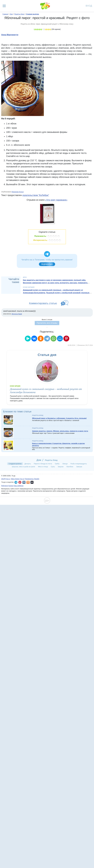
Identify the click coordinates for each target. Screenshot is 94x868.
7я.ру (32, 482)
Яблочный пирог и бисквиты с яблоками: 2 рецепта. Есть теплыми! (59, 418)
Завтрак (79, 467)
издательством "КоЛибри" (36, 195)
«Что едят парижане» (56, 200)
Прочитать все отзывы (47, 323)
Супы (53, 467)
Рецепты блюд (38, 415)
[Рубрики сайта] (4, 6)
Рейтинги (5, 486)
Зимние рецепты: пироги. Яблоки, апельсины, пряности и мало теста (60, 431)
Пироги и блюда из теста (43, 464)
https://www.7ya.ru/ (18, 479)
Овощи (65, 464)
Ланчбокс (70, 467)
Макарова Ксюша (18, 192)
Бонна (11, 486)
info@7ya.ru (6, 479)
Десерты (28, 464)
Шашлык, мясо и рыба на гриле (23, 467)
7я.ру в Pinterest (20, 482)
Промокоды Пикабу (32, 479)
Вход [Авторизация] (89, 6)
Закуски (61, 467)
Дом (39, 460)
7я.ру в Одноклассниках (28, 482)
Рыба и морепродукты (79, 464)
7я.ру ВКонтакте (24, 482)
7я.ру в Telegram (16, 482)
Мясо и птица (43, 467)
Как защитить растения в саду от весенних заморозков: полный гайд (54, 280)
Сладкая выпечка (15, 464)
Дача (25, 277)
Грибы (57, 464)
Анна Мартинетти (10, 35)
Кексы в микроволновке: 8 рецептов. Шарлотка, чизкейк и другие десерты (58, 444)
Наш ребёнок (19, 486)
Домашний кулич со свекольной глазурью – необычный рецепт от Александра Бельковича (53, 291)
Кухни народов (29, 287)
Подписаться (47, 264)
